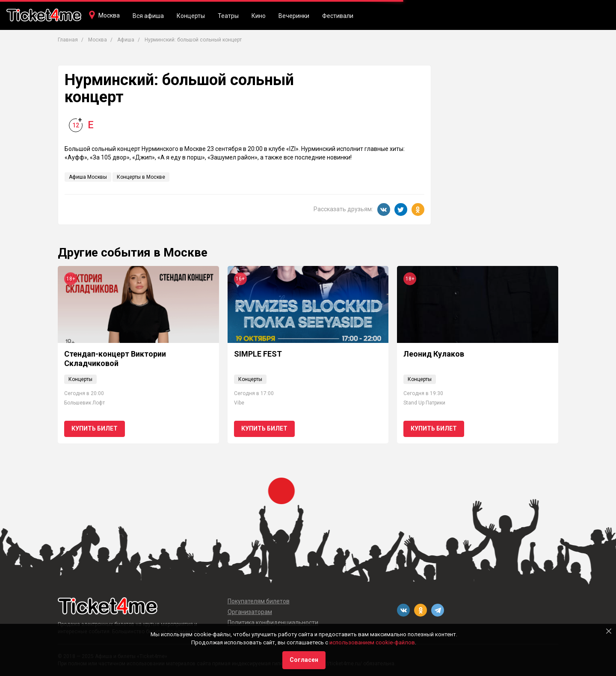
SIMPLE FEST (258, 354)
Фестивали (338, 16)
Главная (68, 40)
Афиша (126, 40)
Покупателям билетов (259, 601)
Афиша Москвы (88, 177)
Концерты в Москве (141, 177)
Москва (109, 15)
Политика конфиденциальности (273, 623)
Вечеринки (294, 16)
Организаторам (250, 612)
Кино (259, 16)
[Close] (609, 631)
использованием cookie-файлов (372, 642)
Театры (228, 16)
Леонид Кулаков (434, 354)
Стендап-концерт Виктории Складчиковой (115, 359)
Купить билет (95, 428)
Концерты (191, 16)
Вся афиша (148, 16)
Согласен (304, 660)
